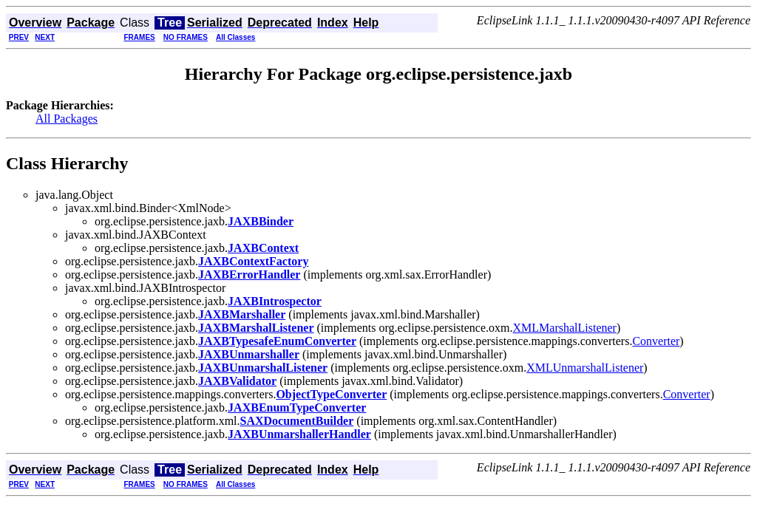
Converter (656, 341)
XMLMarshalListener (565, 328)
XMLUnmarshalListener (585, 368)
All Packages (67, 119)
